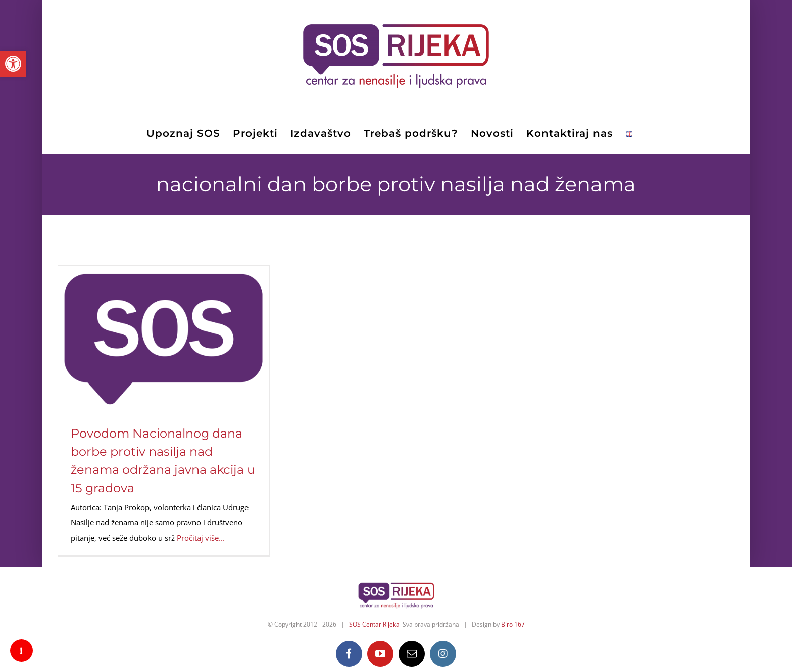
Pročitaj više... (201, 538)
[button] (13, 64)
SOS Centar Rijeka (374, 624)
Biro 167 (513, 624)
